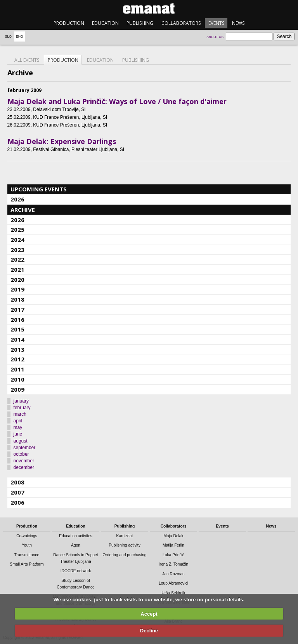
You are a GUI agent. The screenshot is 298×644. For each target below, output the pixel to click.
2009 (17, 389)
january (21, 401)
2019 (17, 289)
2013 (17, 349)
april (18, 421)
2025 (17, 229)
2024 (17, 240)
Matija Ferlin (173, 545)
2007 (17, 492)
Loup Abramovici (173, 583)
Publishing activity (125, 545)
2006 (17, 502)
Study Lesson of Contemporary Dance (76, 584)
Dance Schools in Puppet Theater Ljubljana (75, 558)
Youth (27, 545)
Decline (149, 631)
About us (215, 37)
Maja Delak (173, 536)
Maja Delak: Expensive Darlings (62, 141)
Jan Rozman (173, 574)
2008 (17, 482)
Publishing (140, 23)
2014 (17, 339)
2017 (17, 309)
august (21, 441)
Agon (76, 545)
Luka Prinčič (173, 555)
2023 (17, 250)
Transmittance (27, 555)
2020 (17, 279)
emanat (149, 8)
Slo (8, 36)
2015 (17, 329)
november (24, 461)
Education (105, 23)
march (20, 414)
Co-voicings (27, 536)
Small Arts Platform (27, 564)
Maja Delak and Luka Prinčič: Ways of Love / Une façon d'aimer (117, 101)
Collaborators (181, 23)
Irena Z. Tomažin (173, 564)
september (25, 448)
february (22, 408)
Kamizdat (125, 536)
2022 (17, 259)
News (238, 23)
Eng (20, 36)
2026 (17, 199)
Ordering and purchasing (125, 555)
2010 (17, 379)
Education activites (76, 536)
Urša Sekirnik (173, 593)
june (18, 434)
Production (69, 23)
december (24, 467)
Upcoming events (39, 189)
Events (216, 23)
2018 (17, 299)
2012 (17, 359)
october (21, 454)
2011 (17, 369)
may (18, 427)
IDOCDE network (76, 571)
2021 (17, 269)
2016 (17, 319)
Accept (149, 614)
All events (27, 60)
